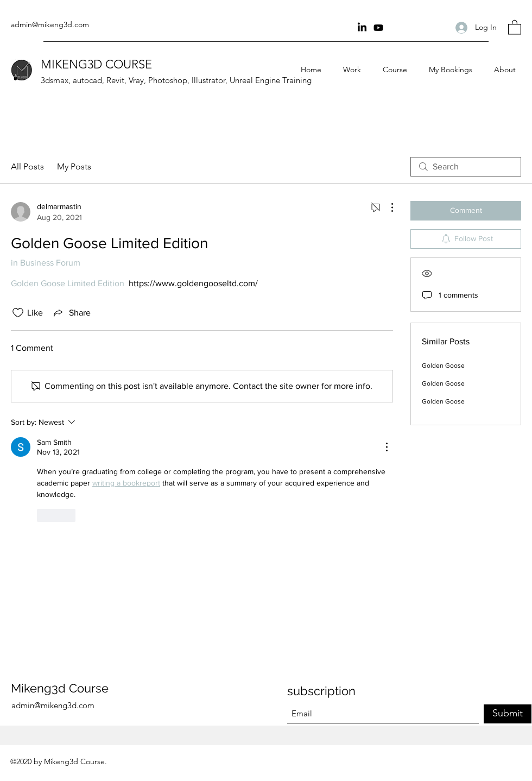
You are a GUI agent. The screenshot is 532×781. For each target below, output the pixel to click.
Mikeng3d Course (60, 688)
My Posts (74, 166)
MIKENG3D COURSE (96, 64)
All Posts (27, 166)
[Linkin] (362, 28)
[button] (515, 27)
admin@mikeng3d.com (50, 24)
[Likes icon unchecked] (18, 313)
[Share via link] (71, 313)
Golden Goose (443, 366)
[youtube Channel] (378, 28)
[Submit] (508, 714)
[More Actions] (387, 207)
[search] (466, 167)
